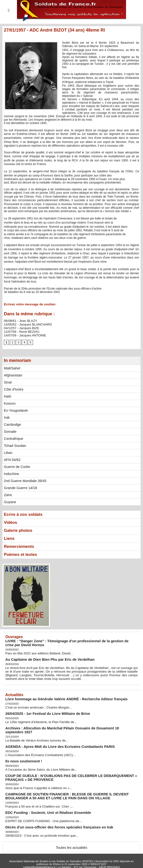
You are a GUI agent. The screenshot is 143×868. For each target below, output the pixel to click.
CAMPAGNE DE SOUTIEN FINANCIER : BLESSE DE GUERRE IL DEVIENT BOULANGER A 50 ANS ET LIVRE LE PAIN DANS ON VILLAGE (71, 787)
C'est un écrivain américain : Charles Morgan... (36, 705)
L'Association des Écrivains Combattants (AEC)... (37, 748)
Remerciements (20, 546)
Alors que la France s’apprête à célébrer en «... (36, 779)
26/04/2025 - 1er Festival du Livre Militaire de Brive (43, 711)
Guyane (10, 501)
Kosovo (10, 402)
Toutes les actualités (71, 837)
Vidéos (11, 522)
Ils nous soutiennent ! (22, 754)
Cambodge (12, 423)
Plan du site (61, 860)
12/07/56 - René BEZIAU (20, 331)
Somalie (10, 430)
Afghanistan (13, 374)
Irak (7, 416)
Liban (8, 451)
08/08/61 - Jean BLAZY (19, 320)
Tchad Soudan (15, 444)
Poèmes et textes (22, 555)
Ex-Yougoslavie (16, 409)
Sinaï (8, 381)
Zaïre (8, 494)
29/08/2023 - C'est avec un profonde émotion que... (38, 825)
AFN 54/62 (12, 459)
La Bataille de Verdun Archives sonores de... (34, 734)
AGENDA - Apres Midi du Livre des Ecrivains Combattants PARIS (54, 739)
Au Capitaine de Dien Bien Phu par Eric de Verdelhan (45, 659)
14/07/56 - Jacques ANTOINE (23, 334)
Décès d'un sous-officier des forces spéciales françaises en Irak (53, 817)
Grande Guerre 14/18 (20, 487)
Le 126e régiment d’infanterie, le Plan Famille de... (38, 719)
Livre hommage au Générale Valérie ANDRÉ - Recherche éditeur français (60, 697)
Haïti (7, 395)
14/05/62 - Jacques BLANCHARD (26, 324)
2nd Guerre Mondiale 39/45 (24, 480)
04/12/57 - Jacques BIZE (20, 327)
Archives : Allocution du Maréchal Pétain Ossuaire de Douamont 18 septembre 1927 (68, 725)
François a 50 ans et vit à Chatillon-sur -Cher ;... (36, 797)
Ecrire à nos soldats (25, 513)
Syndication (82, 860)
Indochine (11, 473)
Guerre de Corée (17, 466)
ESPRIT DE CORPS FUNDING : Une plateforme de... (40, 811)
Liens (10, 538)
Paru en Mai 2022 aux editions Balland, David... (36, 653)
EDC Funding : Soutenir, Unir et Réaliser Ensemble (43, 803)
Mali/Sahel (12, 367)
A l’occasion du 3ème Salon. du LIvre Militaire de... (38, 762)
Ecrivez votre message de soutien (27, 304)
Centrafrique (13, 437)
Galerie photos (19, 530)
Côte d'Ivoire (13, 388)
